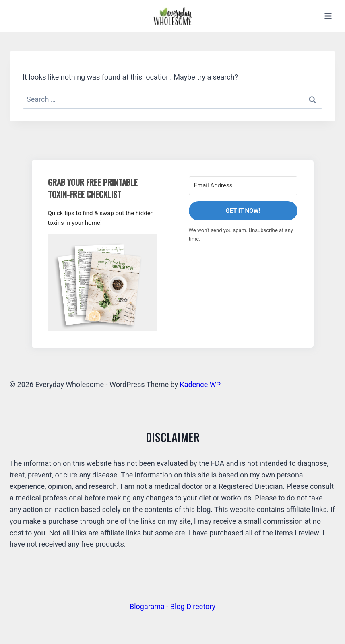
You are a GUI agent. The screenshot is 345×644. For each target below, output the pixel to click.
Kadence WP (200, 384)
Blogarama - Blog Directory (172, 606)
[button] (102, 283)
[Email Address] (243, 186)
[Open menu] (328, 16)
